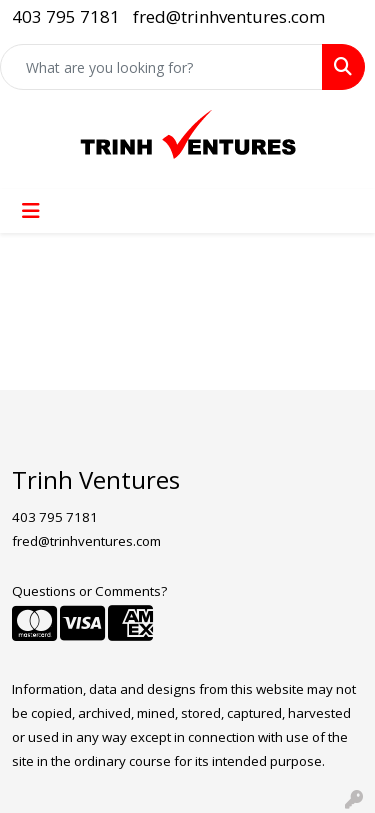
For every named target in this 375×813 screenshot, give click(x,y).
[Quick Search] (161, 67)
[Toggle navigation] (31, 211)
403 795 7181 (66, 16)
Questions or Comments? (89, 591)
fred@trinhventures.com (229, 16)
